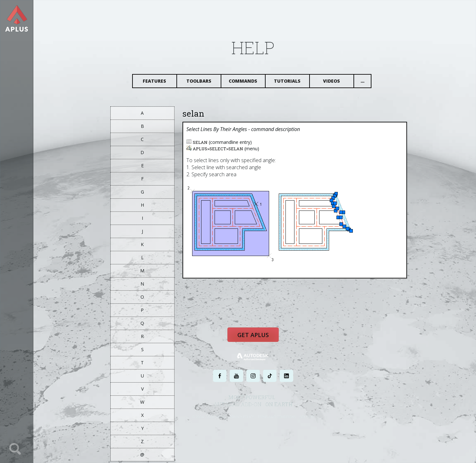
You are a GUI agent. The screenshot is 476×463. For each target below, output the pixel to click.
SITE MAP (311, 420)
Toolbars (203, 83)
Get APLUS (257, 339)
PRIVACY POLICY (246, 420)
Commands (247, 83)
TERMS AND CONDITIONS (281, 420)
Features (159, 83)
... (367, 83)
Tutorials (292, 83)
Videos (336, 83)
